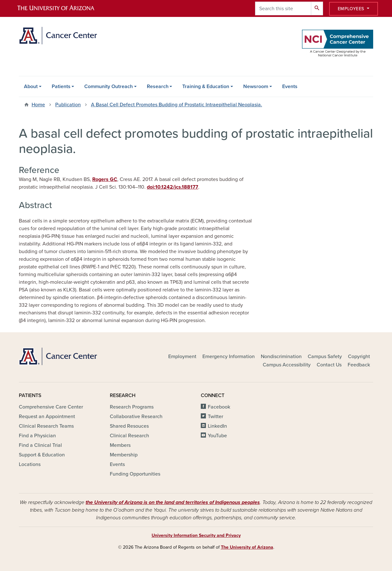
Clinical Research (129, 436)
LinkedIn (217, 426)
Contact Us (329, 365)
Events (290, 86)
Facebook (219, 407)
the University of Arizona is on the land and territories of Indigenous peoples (173, 502)
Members (120, 445)
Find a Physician (37, 436)
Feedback (359, 365)
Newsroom (256, 86)
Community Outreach (109, 86)
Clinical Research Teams (46, 426)
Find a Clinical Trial (40, 445)
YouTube (217, 436)
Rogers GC (105, 179)
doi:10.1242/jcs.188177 (173, 187)
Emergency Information (229, 357)
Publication (68, 105)
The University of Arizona (247, 547)
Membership (124, 455)
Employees (352, 9)
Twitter (215, 417)
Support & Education (42, 455)
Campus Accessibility (287, 365)
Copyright (359, 357)
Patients (61, 86)
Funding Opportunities (135, 474)
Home (38, 105)
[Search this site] (283, 8)
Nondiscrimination (281, 357)
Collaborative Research (136, 417)
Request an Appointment (47, 417)
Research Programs (132, 407)
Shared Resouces (129, 426)
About (31, 86)
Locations (30, 464)
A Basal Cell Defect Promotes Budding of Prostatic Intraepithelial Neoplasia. (177, 105)
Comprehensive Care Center (51, 407)
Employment (182, 357)
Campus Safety (325, 357)
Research (158, 86)
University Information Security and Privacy (196, 535)
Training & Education (206, 86)
